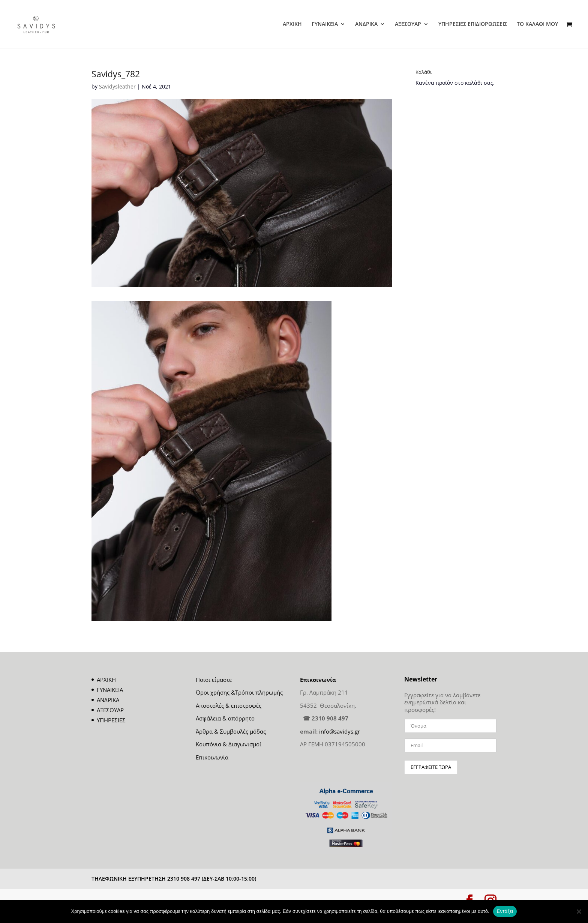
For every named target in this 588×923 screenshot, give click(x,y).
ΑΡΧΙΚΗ (292, 24)
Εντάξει (505, 911)
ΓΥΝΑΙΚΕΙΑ (325, 24)
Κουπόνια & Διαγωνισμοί (229, 744)
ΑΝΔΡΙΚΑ (366, 24)
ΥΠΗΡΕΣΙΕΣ (111, 720)
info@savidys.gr (340, 731)
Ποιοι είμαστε (214, 680)
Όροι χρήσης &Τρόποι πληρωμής (239, 692)
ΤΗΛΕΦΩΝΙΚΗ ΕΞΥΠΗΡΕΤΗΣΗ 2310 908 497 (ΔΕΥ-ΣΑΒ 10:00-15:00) (174, 879)
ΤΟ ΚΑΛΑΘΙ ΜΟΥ (537, 24)
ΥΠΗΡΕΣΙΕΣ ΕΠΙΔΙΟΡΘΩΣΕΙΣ (473, 24)
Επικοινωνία (212, 757)
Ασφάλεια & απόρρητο (225, 718)
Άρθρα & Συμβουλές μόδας (231, 731)
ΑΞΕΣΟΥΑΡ (408, 24)
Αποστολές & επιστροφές (229, 705)
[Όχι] (579, 911)
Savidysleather (117, 86)
